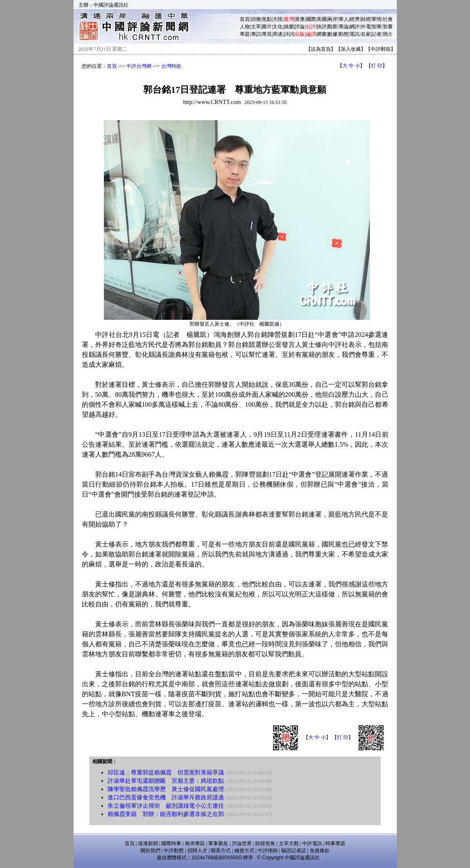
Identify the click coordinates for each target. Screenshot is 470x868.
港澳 (300, 19)
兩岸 (332, 19)
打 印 (377, 66)
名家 (366, 34)
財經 (366, 19)
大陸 (278, 19)
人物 (245, 27)
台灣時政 (171, 66)
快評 (322, 27)
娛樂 (289, 27)
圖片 (267, 27)
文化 (278, 27)
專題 (245, 34)
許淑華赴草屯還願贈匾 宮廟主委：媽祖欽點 (166, 781)
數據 (332, 34)
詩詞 (289, 34)
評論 (300, 27)
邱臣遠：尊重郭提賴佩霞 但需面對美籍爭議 (166, 773)
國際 (311, 19)
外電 (366, 27)
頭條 (256, 19)
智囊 (388, 27)
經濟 (354, 19)
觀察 (332, 27)
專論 (344, 27)
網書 (322, 34)
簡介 (388, 34)
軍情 (376, 19)
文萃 (256, 27)
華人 (344, 19)
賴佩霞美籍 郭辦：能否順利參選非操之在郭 (166, 814)
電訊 (354, 34)
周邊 (278, 34)
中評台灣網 (139, 66)
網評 (354, 27)
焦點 (267, 19)
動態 (344, 34)
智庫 (376, 27)
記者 (376, 34)
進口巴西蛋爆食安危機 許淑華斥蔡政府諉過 (166, 798)
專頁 (267, 34)
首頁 (245, 19)
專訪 (256, 34)
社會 (388, 19)
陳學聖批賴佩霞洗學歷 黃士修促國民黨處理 (166, 789)
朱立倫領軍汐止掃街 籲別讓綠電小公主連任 (166, 806)
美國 (322, 19)
